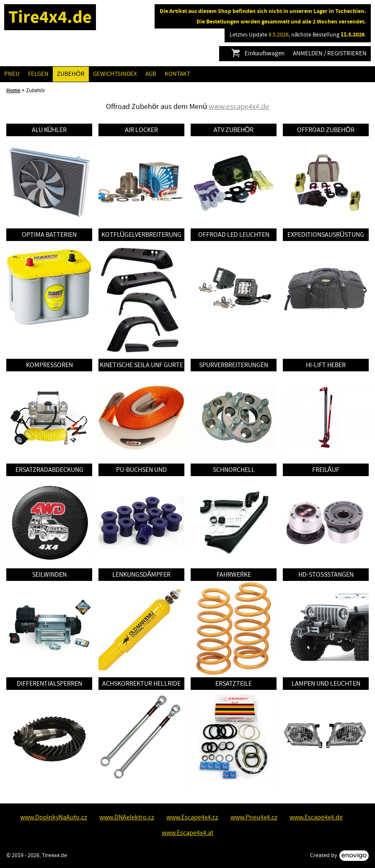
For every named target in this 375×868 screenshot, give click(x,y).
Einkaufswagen (257, 54)
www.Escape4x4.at (187, 833)
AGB (151, 74)
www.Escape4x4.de (316, 817)
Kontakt (177, 74)
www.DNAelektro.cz (127, 817)
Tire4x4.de (50, 17)
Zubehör (71, 74)
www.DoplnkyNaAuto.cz (54, 817)
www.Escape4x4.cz (192, 817)
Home (13, 91)
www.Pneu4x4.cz (254, 817)
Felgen (38, 74)
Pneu (12, 74)
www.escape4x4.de (239, 107)
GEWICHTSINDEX (115, 74)
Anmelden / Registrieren (330, 53)
